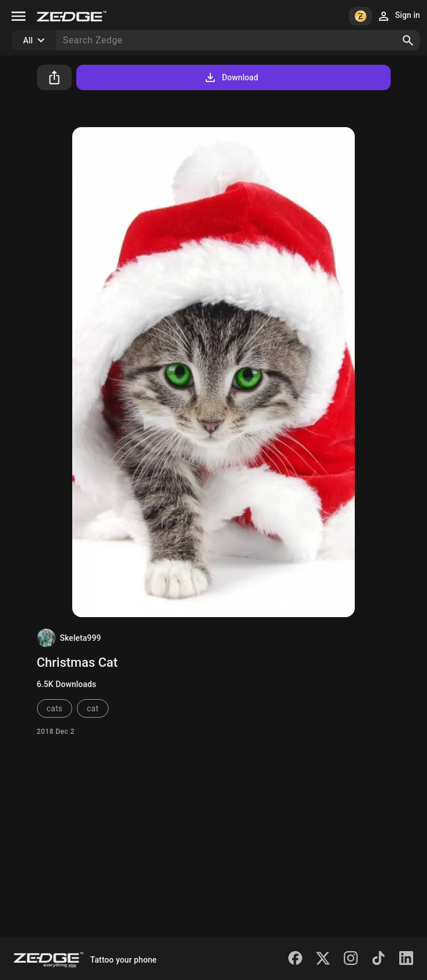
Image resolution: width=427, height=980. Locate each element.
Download (231, 77)
